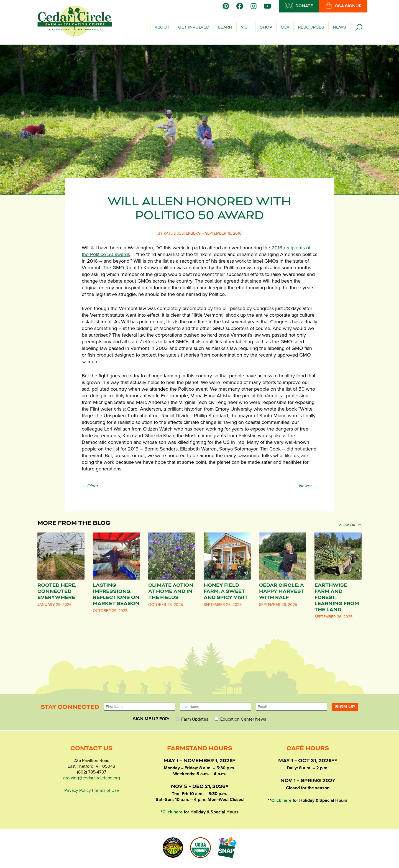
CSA (285, 27)
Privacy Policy (78, 790)
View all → (350, 524)
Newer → (308, 486)
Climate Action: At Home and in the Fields (171, 591)
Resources (311, 27)
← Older (90, 486)
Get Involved (194, 27)
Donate (299, 6)
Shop (266, 27)
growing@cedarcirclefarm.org (92, 778)
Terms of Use (106, 790)
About (162, 27)
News (339, 27)
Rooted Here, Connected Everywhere (57, 591)
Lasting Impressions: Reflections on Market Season (116, 594)
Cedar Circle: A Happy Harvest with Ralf (282, 591)
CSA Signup (343, 6)
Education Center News (240, 719)
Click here (172, 812)
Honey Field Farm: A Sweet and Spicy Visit (226, 591)
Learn (225, 27)
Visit (246, 27)
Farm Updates (192, 719)
